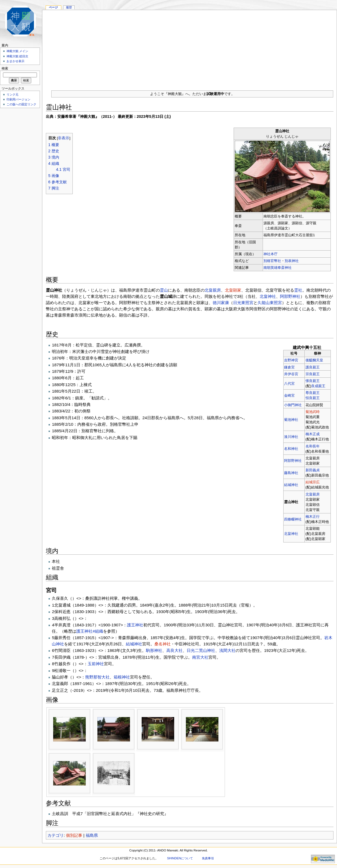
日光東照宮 (243, 303)
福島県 (92, 835)
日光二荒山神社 (201, 650)
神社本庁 (271, 254)
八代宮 (289, 384)
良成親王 (318, 386)
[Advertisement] (190, 48)
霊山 (164, 290)
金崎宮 (289, 395)
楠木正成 (313, 434)
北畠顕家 (233, 290)
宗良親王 (313, 374)
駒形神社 (154, 650)
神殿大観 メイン (17, 51)
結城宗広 (313, 482)
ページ (53, 7)
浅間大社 (227, 650)
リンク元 (12, 94)
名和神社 (291, 449)
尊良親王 (313, 393)
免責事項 (208, 858)
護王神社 (135, 625)
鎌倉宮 (289, 367)
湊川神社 (291, 437)
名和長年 (313, 446)
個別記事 (74, 835)
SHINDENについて (180, 858)
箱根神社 (122, 677)
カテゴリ (56, 835)
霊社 (298, 290)
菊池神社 (291, 420)
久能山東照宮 (270, 303)
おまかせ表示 (15, 61)
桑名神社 (163, 644)
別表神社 (292, 261)
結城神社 (291, 485)
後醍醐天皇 (314, 360)
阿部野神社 (290, 296)
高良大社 (174, 650)
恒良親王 (313, 398)
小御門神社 (293, 405)
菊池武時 (313, 412)
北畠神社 (268, 296)
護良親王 (313, 367)
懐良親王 (313, 381)
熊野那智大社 (97, 677)
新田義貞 (313, 470)
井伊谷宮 (291, 374)
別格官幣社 (272, 261)
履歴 (69, 7)
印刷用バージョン (18, 99)
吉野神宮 (291, 360)
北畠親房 (213, 290)
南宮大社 (200, 657)
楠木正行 (313, 517)
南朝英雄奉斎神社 (278, 268)
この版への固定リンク (21, 104)
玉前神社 (96, 664)
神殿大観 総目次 (17, 56)
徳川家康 (221, 303)
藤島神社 (291, 473)
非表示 (63, 138)
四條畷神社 (293, 519)
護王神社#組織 (90, 631)
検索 (5, 68)
